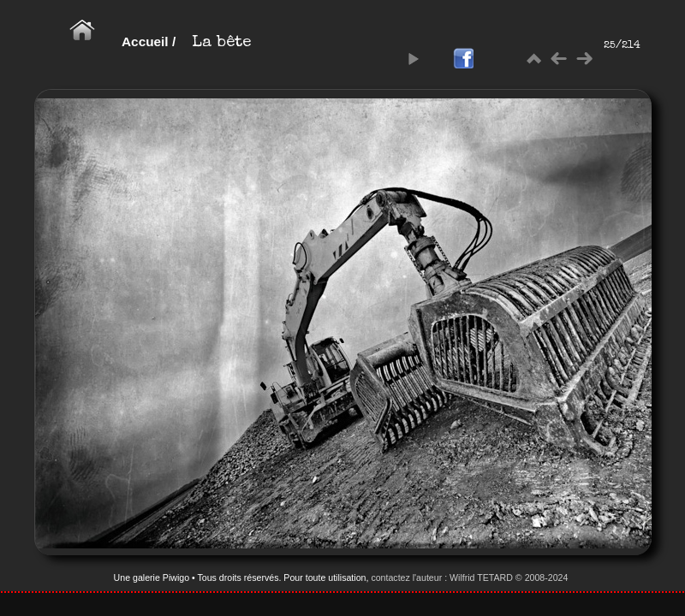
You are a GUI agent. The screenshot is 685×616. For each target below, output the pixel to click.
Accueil (145, 41)
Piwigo (176, 577)
